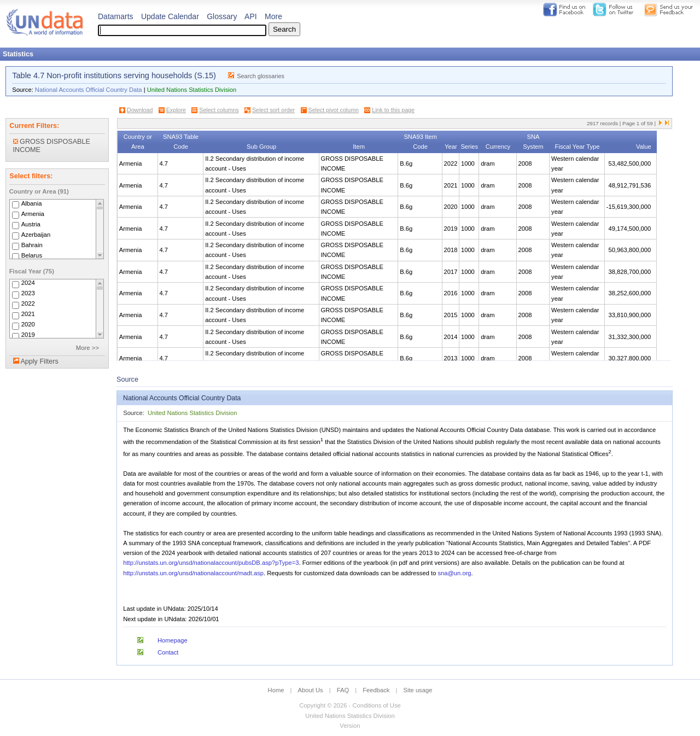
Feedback (376, 690)
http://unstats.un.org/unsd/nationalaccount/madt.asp (193, 573)
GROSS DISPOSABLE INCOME (52, 146)
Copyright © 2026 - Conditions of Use (350, 705)
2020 (28, 325)
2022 (28, 304)
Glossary (222, 16)
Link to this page (393, 110)
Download (140, 110)
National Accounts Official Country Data (89, 90)
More (273, 16)
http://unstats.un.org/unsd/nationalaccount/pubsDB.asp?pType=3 (211, 563)
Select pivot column (334, 110)
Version (350, 726)
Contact (168, 652)
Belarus (32, 255)
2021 (28, 314)
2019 (28, 335)
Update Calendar (170, 16)
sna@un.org (454, 573)
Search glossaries (261, 76)
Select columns (219, 110)
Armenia (33, 214)
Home (276, 690)
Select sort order (273, 110)
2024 (28, 283)
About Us (311, 690)
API (251, 16)
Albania (32, 203)
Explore (176, 110)
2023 (28, 294)
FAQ (343, 690)
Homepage (173, 640)
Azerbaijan (36, 235)
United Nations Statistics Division (192, 90)
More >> (87, 348)
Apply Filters (39, 361)
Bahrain (32, 245)
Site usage (418, 690)
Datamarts (116, 16)
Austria (31, 224)
